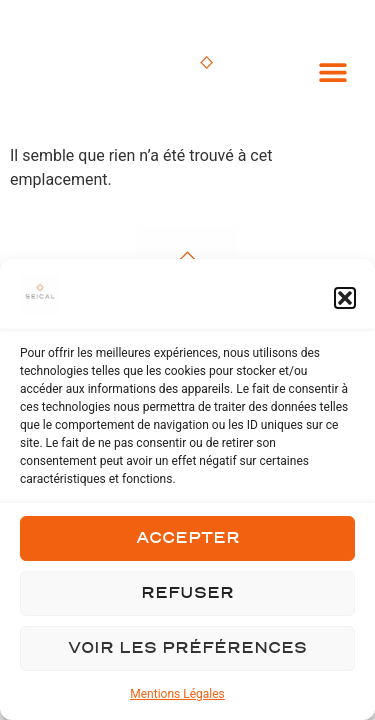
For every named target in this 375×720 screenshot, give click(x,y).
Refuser (187, 593)
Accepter (188, 538)
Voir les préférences (187, 648)
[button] (345, 298)
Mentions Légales (177, 694)
